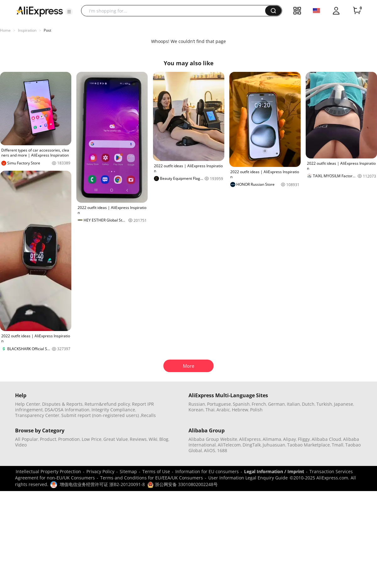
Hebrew (240, 410)
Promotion (69, 439)
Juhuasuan (274, 445)
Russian (197, 404)
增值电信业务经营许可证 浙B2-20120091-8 (102, 484)
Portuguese (219, 404)
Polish (256, 410)
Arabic (223, 410)
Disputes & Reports (62, 404)
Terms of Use (156, 471)
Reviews (138, 439)
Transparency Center (37, 415)
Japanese (344, 404)
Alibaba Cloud (326, 439)
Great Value (116, 439)
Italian (293, 404)
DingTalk (252, 445)
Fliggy (304, 439)
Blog (164, 439)
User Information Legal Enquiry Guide (248, 478)
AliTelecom (229, 445)
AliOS (210, 450)
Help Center (28, 404)
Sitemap (128, 471)
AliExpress (250, 439)
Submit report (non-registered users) (100, 415)
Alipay (290, 439)
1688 (222, 450)
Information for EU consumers (207, 471)
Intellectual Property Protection (48, 471)
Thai (210, 410)
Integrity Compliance (113, 410)
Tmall (338, 445)
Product (48, 439)
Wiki (153, 439)
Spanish (241, 404)
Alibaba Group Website (213, 439)
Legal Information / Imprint (274, 471)
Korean (196, 410)
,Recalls (148, 415)
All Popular (27, 439)
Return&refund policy (107, 404)
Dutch (308, 404)
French (259, 404)
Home (5, 30)
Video (21, 445)
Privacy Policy (100, 471)
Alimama (272, 439)
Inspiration (27, 30)
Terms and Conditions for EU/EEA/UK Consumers (152, 478)
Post (47, 30)
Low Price (92, 439)
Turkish (324, 404)
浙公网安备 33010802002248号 (183, 484)
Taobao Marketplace (309, 445)
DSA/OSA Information (67, 410)
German (276, 404)
